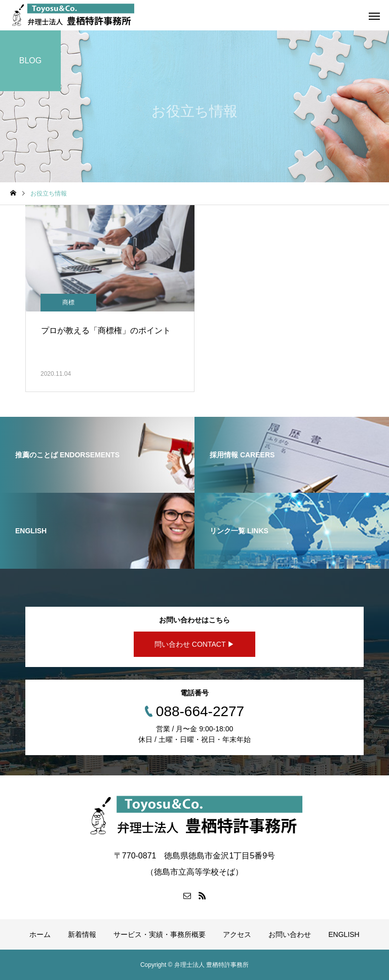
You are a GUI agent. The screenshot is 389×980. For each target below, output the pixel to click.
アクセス (237, 934)
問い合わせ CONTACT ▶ (194, 644)
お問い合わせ (290, 934)
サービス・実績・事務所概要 (160, 934)
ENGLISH (344, 934)
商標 (68, 302)
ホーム (40, 934)
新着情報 (82, 934)
